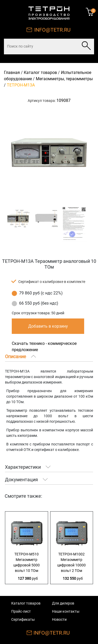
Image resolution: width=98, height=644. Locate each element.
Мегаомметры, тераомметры (64, 79)
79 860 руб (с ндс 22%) (41, 293)
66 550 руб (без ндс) (39, 303)
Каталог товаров (40, 72)
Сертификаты (23, 619)
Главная (12, 72)
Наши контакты (66, 611)
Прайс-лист (21, 611)
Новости (59, 619)
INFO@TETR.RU (52, 30)
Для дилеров (63, 603)
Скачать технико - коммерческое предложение (44, 347)
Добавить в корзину (48, 326)
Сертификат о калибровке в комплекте (52, 282)
